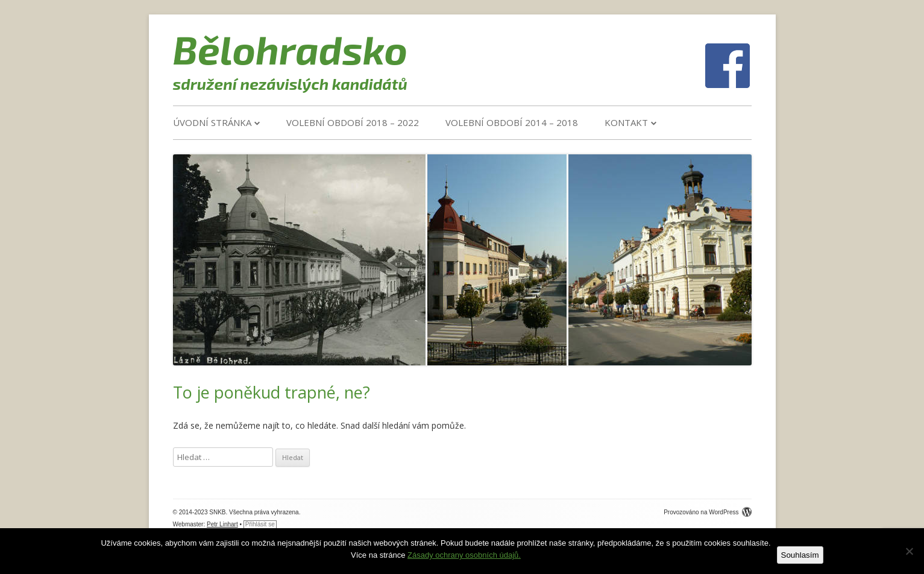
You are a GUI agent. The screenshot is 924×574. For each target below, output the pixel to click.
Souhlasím (800, 555)
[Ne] (909, 551)
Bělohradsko (291, 49)
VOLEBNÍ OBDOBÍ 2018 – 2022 (353, 122)
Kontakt (626, 122)
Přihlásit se (260, 524)
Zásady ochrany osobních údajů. (464, 555)
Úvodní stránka (212, 122)
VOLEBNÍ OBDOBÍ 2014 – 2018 (512, 122)
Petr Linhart (222, 524)
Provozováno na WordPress (707, 512)
